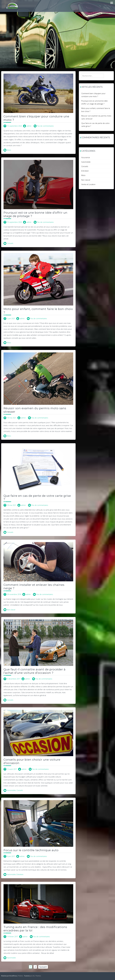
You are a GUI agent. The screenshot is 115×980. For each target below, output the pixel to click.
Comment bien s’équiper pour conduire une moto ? (36, 118)
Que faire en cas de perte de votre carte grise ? (37, 497)
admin (29, 126)
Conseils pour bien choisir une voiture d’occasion (32, 761)
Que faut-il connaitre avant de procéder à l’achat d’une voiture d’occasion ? (34, 671)
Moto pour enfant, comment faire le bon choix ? (38, 311)
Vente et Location (88, 184)
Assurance (86, 157)
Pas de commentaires (45, 126)
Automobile (11, 790)
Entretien (20, 874)
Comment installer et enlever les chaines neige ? (34, 587)
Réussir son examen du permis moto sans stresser (35, 410)
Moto (9, 150)
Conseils (10, 243)
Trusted (27, 976)
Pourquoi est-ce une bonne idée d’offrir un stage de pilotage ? (35, 214)
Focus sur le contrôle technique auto (31, 850)
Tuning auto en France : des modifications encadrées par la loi (35, 929)
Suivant (43, 967)
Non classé (11, 610)
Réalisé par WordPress (9, 976)
